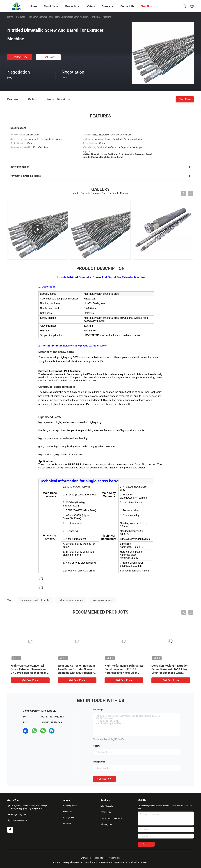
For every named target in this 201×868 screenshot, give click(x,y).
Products (21, 17)
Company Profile (70, 806)
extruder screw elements (71, 600)
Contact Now (104, 779)
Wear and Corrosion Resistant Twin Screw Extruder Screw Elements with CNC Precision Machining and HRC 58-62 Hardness (76, 673)
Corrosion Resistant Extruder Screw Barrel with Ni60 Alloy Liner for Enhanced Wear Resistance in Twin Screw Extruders (170, 673)
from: (97, 746)
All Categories (106, 824)
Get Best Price (20, 57)
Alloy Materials (107, 806)
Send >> (146, 844)
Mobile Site (98, 858)
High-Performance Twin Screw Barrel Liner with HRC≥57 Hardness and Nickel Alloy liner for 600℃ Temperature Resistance (124, 673)
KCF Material (106, 812)
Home (10, 17)
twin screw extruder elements (35, 600)
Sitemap (84, 858)
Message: (99, 710)
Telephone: (99, 762)
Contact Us (68, 823)
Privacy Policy (114, 858)
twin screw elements (102, 600)
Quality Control (69, 818)
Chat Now (48, 57)
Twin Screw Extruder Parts (40, 17)
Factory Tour (68, 812)
